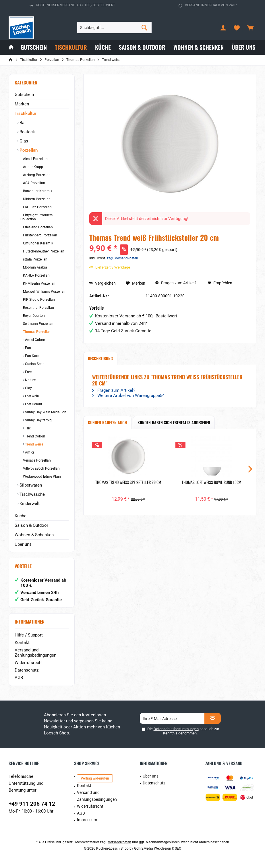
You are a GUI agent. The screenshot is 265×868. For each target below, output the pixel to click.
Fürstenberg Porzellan (40, 235)
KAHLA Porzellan (36, 275)
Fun (28, 348)
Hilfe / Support (29, 635)
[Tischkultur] (71, 47)
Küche (21, 516)
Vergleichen (102, 283)
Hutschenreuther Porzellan (43, 251)
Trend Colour (35, 436)
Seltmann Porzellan (38, 324)
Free (28, 372)
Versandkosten (120, 842)
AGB (19, 678)
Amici (29, 452)
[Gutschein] (34, 47)
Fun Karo (32, 356)
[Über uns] (243, 47)
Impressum (87, 820)
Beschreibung (100, 358)
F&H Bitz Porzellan (37, 207)
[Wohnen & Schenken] (199, 47)
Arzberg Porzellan (36, 175)
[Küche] (103, 47)
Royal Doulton (33, 316)
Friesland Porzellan (37, 227)
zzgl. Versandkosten (122, 258)
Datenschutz (27, 670)
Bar (22, 123)
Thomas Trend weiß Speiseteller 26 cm (128, 482)
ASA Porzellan (34, 183)
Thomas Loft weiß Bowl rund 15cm (211, 482)
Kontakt (22, 643)
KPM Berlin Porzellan (39, 283)
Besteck (27, 132)
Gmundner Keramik (38, 243)
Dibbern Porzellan (36, 199)
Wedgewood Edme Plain (41, 477)
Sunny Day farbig (38, 420)
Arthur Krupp (33, 167)
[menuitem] (250, 28)
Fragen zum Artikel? (176, 283)
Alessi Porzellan (35, 159)
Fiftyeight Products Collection (36, 217)
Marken (22, 104)
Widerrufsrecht (29, 663)
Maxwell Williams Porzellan (44, 292)
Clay (28, 388)
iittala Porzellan (35, 259)
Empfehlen (220, 283)
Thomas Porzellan (36, 332)
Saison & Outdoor (31, 525)
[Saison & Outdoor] (142, 47)
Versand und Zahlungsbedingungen (35, 653)
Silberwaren (30, 485)
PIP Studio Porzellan (38, 300)
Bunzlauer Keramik (37, 191)
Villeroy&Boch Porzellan (41, 468)
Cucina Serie (34, 364)
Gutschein (24, 94)
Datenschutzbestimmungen (176, 729)
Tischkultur (25, 113)
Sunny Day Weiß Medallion (45, 412)
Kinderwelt (29, 504)
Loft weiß (32, 396)
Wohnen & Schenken (34, 535)
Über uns (23, 544)
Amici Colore (34, 340)
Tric (27, 428)
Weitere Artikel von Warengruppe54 (128, 396)
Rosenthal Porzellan (38, 308)
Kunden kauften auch (107, 422)
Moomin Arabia (35, 267)
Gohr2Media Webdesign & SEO (158, 848)
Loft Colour (33, 404)
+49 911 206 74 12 (32, 804)
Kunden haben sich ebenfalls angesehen (174, 422)
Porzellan (28, 150)
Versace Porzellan (36, 460)
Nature (30, 380)
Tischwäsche (32, 494)
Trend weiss (34, 444)
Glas (23, 141)
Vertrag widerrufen (95, 778)
